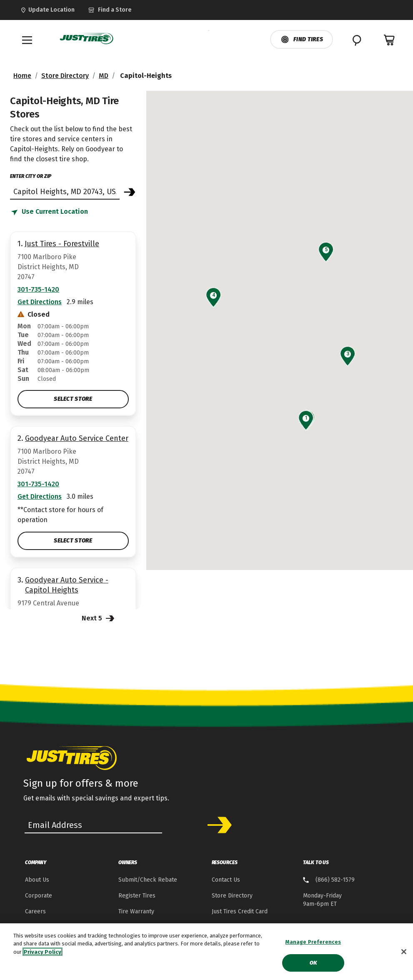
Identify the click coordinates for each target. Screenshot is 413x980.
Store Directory (65, 76)
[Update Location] (47, 10)
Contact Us (226, 880)
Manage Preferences (313, 942)
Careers (35, 911)
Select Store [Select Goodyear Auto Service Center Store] (73, 541)
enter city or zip (31, 176)
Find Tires (302, 39)
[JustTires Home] (87, 39)
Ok (313, 963)
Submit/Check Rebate (148, 880)
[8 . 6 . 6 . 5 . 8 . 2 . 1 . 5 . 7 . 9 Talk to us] (329, 880)
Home (22, 76)
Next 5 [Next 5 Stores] (99, 618)
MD (104, 76)
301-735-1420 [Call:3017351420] (38, 289)
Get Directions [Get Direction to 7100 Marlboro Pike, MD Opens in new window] (40, 302)
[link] (123, 10)
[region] (206, 952)
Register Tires (137, 896)
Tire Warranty (136, 911)
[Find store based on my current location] (49, 212)
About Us (37, 880)
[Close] (404, 952)
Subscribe (217, 825)
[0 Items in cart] (390, 40)
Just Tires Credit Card (240, 911)
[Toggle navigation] (27, 40)
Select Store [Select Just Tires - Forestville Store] (73, 399)
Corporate (39, 896)
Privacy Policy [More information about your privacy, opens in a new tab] (43, 952)
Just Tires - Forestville (62, 244)
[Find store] (65, 191)
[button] (306, 418)
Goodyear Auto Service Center (77, 438)
